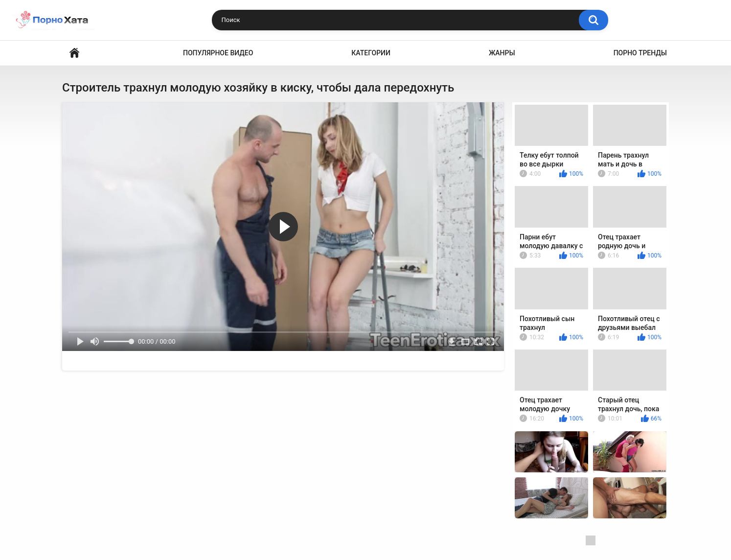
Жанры (502, 53)
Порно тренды (640, 53)
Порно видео (74, 53)
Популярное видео (218, 53)
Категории (371, 53)
